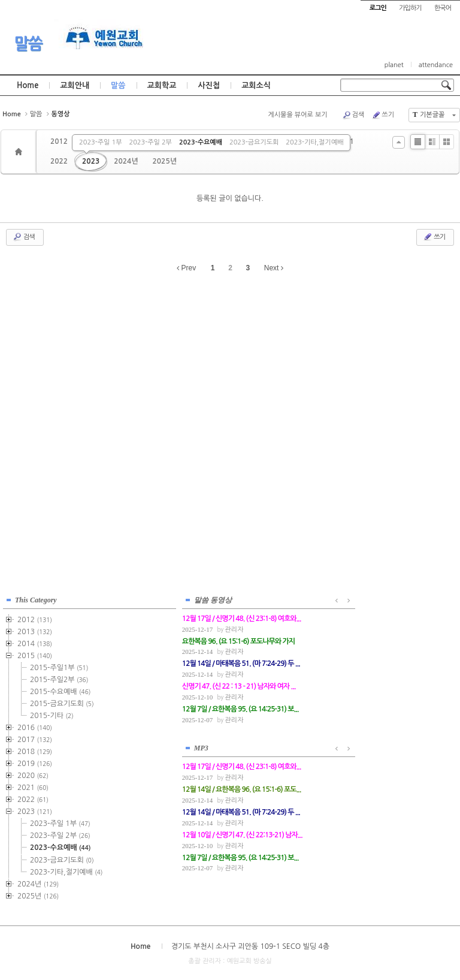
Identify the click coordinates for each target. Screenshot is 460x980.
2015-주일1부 (59, 667)
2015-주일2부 (59, 679)
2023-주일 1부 (100, 142)
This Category (36, 599)
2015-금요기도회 (62, 702)
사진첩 (209, 85)
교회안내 (75, 85)
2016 (35, 726)
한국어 (443, 8)
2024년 (126, 161)
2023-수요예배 (201, 142)
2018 (35, 750)
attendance (436, 65)
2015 (35, 655)
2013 (35, 631)
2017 (35, 738)
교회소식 (256, 85)
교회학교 (162, 85)
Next (274, 268)
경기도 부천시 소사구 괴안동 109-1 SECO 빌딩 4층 (250, 945)
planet (394, 65)
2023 (91, 161)
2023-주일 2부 (151, 142)
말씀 (28, 44)
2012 (59, 141)
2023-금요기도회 (254, 142)
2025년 (165, 161)
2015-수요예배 (60, 690)
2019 (35, 762)
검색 (353, 115)
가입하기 (410, 8)
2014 (35, 643)
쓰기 (383, 115)
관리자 (181, 628)
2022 (59, 161)
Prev (186, 268)
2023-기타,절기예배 (314, 142)
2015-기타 (52, 714)
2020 (33, 774)
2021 (33, 786)
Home (28, 85)
